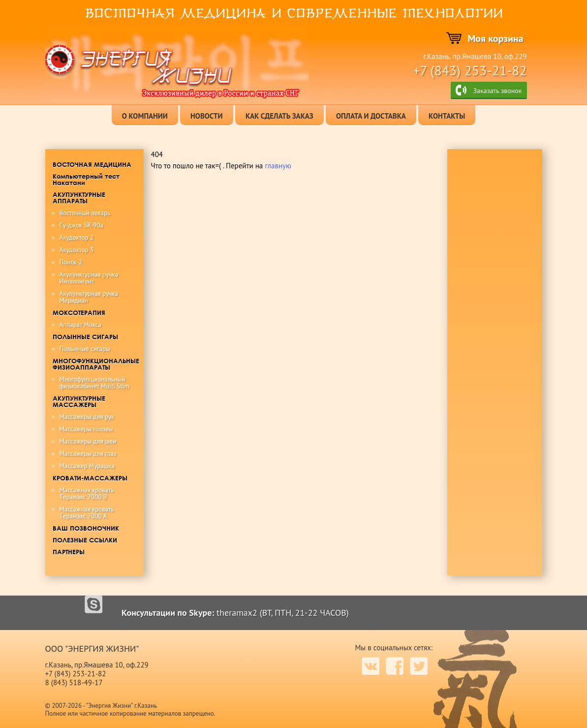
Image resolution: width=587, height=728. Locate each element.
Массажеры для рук (87, 417)
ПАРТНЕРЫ (69, 552)
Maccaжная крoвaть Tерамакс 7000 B (87, 493)
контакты (447, 116)
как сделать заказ (279, 116)
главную (278, 166)
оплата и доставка (371, 116)
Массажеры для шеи (88, 441)
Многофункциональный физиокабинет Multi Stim (94, 383)
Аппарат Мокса (80, 325)
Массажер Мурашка (87, 466)
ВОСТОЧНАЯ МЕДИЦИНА (92, 164)
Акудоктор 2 (77, 237)
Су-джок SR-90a (81, 225)
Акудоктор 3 (77, 250)
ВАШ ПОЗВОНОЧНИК (86, 528)
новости (207, 116)
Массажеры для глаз (88, 454)
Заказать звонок (497, 91)
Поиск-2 (71, 262)
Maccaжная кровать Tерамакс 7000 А (87, 513)
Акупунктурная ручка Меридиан (89, 297)
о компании (145, 116)
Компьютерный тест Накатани (86, 179)
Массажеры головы (86, 429)
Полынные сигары (85, 349)
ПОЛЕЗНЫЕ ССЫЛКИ (85, 540)
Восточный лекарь (85, 213)
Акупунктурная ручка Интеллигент (89, 278)
